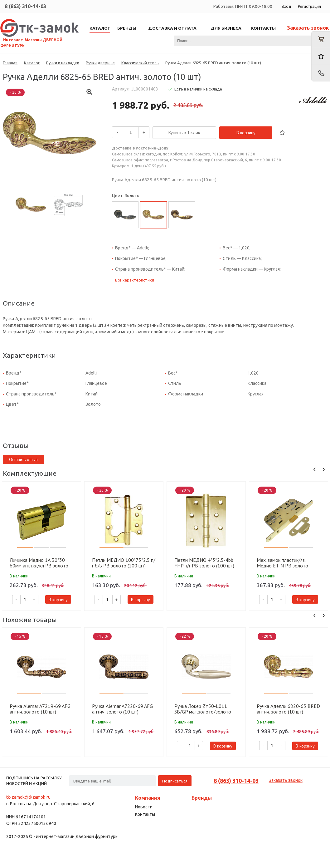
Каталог (32, 63)
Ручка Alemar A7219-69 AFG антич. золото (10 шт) (40, 709)
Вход (286, 6)
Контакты (145, 814)
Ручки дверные (100, 63)
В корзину (246, 133)
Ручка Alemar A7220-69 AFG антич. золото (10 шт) (122, 709)
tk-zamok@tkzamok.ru (28, 797)
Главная (10, 63)
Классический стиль (140, 63)
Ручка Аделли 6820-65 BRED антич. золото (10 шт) (288, 709)
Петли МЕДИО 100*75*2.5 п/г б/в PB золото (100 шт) (124, 563)
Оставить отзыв (23, 459)
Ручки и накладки (63, 63)
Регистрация (309, 6)
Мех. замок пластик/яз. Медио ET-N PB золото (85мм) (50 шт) (282, 563)
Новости (144, 807)
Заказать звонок (308, 28)
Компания (148, 798)
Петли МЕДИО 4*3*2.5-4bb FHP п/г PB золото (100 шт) (204, 563)
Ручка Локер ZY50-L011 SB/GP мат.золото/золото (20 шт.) (203, 709)
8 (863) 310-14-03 (25, 6)
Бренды (202, 798)
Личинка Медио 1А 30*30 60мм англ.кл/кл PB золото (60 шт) (39, 563)
